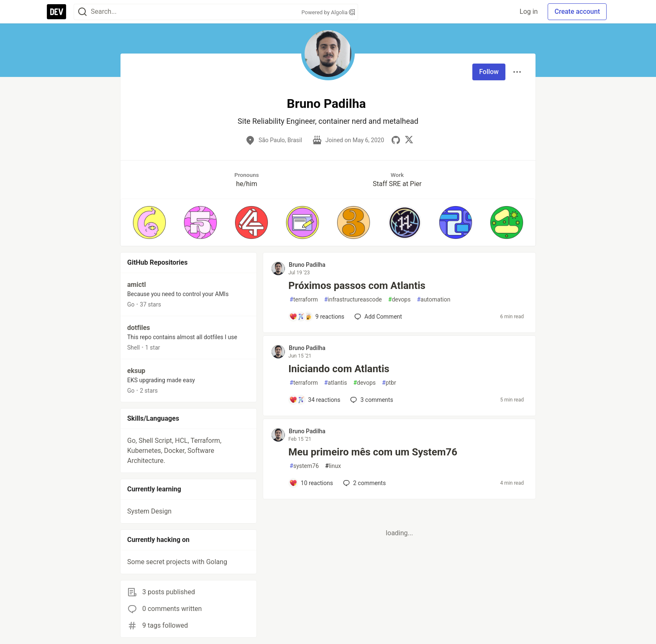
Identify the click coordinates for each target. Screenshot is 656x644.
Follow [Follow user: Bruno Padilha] (489, 72)
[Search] (82, 12)
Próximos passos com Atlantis (357, 286)
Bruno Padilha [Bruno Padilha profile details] (307, 265)
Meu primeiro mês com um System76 (373, 452)
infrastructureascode (353, 300)
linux (333, 466)
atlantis (336, 383)
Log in (529, 11)
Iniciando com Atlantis (339, 369)
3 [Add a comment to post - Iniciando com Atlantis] (371, 400)
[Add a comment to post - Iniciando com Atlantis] (315, 400)
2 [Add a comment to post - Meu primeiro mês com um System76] (364, 483)
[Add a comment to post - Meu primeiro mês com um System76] (311, 483)
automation (433, 300)
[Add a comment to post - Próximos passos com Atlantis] (317, 317)
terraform (304, 300)
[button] (149, 222)
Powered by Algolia (328, 12)
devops (400, 300)
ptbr (389, 383)
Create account (577, 11)
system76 (304, 466)
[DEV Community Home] (56, 12)
